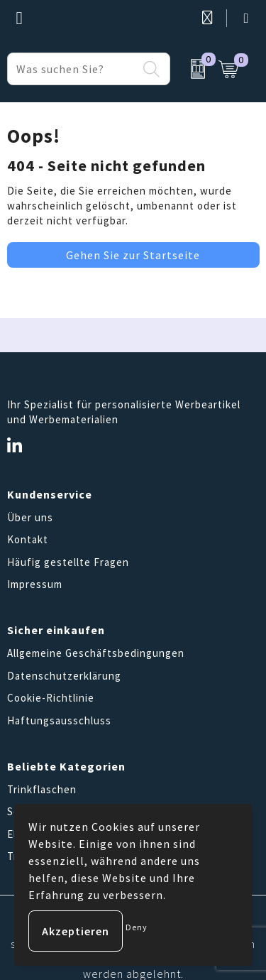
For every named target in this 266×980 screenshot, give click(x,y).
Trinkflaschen (42, 789)
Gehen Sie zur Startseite (133, 255)
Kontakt (28, 539)
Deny (137, 927)
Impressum (35, 584)
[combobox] (73, 69)
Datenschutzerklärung (64, 676)
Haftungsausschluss (59, 720)
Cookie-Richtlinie (51, 698)
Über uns (30, 517)
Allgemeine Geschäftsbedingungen (96, 653)
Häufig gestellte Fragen (68, 562)
